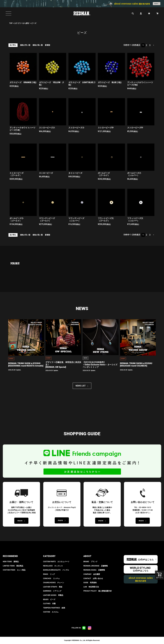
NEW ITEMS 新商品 (11, 562)
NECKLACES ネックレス (53, 566)
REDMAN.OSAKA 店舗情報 (94, 570)
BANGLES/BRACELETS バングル (56, 570)
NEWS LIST (81, 386)
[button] (154, 45)
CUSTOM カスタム (51, 612)
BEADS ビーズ (49, 599)
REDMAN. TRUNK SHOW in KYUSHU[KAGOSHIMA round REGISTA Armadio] (26, 365)
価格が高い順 (38, 45)
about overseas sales (141, 579)
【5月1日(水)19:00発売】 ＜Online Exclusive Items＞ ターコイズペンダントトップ (100, 365)
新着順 (48, 45)
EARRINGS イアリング (52, 591)
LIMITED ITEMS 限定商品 (13, 566)
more (156, 4)
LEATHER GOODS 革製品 (53, 595)
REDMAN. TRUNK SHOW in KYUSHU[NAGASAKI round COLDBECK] (136, 365)
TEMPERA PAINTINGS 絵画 (54, 608)
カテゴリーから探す (22, 23)
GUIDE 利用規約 (90, 583)
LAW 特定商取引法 (91, 587)
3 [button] (150, 45)
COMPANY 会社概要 (92, 574)
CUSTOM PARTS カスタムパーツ (56, 562)
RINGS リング (49, 574)
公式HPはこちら (146, 560)
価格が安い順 (25, 45)
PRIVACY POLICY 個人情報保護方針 (98, 591)
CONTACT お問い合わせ (93, 578)
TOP (11, 23)
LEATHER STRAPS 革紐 (53, 587)
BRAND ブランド (90, 562)
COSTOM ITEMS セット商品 (14, 570)
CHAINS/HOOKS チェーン (54, 583)
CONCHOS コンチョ (51, 578)
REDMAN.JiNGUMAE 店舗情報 (96, 566)
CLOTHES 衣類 (49, 604)
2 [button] (146, 45)
